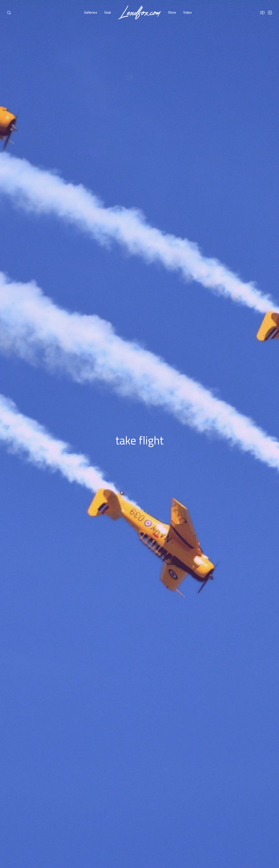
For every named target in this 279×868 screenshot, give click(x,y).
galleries (91, 13)
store (172, 13)
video (187, 13)
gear (108, 13)
